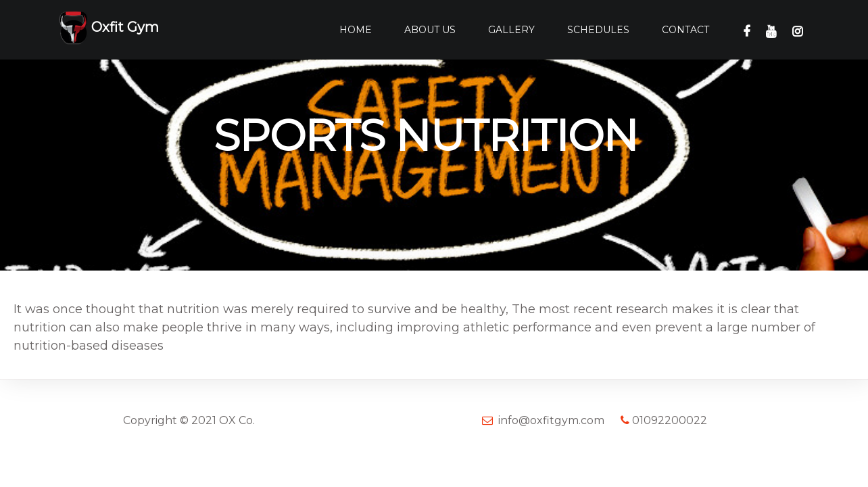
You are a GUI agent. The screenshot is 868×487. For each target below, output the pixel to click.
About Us (430, 30)
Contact (685, 30)
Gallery (511, 30)
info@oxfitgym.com (551, 420)
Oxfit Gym (109, 28)
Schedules (598, 30)
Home (356, 30)
